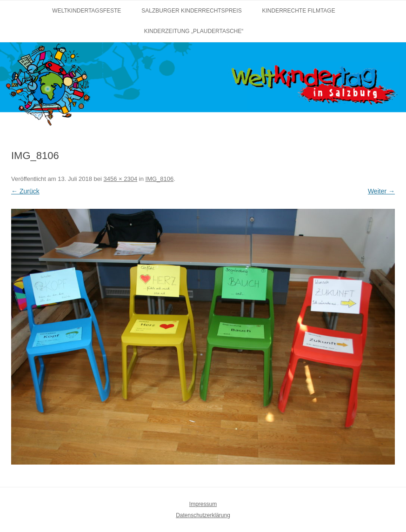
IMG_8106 (160, 179)
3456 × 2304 (121, 179)
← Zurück (25, 191)
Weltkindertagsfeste (87, 11)
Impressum (203, 504)
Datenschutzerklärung (203, 515)
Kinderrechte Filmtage (299, 11)
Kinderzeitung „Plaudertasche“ (194, 31)
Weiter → (381, 191)
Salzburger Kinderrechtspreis (191, 11)
